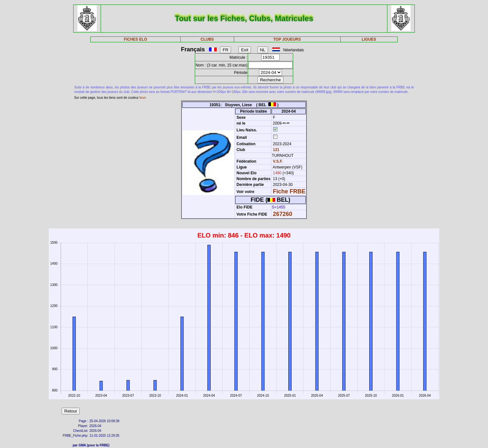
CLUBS (207, 39)
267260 (283, 214)
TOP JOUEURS (287, 39)
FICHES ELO (135, 39)
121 (276, 150)
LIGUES (369, 39)
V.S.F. (278, 161)
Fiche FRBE (289, 191)
